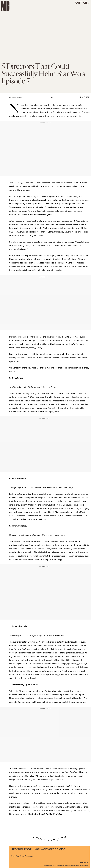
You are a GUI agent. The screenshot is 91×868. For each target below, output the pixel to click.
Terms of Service (75, 866)
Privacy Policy (85, 866)
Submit (84, 862)
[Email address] (49, 856)
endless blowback (38, 200)
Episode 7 (26, 109)
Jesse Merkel (17, 98)
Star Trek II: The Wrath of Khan (48, 814)
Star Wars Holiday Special (41, 215)
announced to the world (73, 225)
